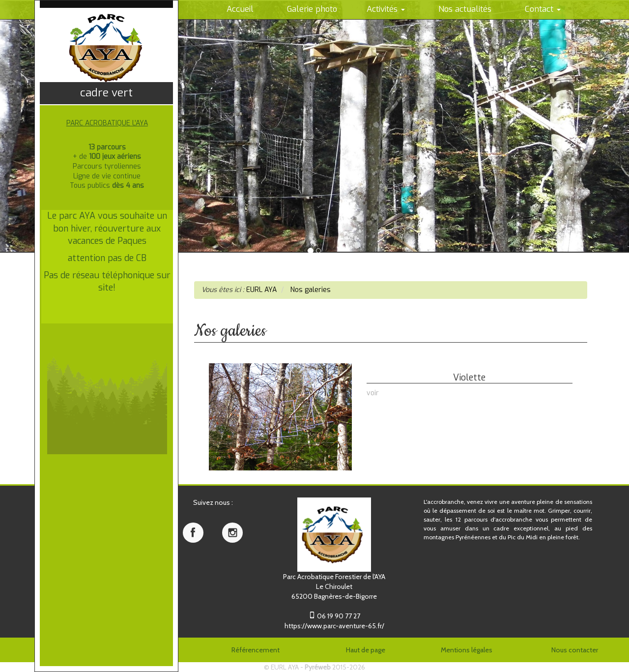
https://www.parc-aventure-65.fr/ (334, 626)
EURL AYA (285, 667)
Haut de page (366, 650)
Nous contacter (575, 650)
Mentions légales (467, 650)
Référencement (256, 650)
